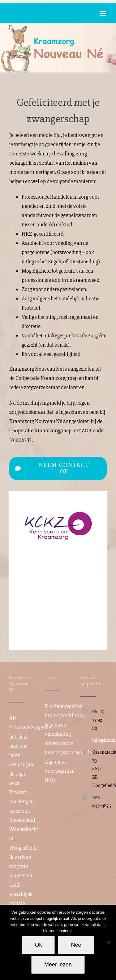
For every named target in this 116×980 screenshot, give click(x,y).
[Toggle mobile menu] (103, 13)
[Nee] (108, 942)
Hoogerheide (24, 848)
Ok (38, 945)
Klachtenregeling (64, 706)
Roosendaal (22, 820)
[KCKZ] (58, 497)
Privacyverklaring (65, 715)
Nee (76, 945)
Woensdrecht (24, 829)
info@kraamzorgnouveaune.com (99, 740)
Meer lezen (58, 965)
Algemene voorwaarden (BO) (60, 771)
